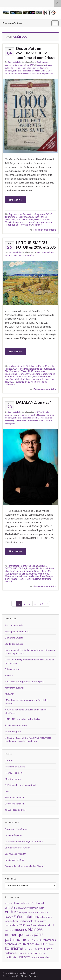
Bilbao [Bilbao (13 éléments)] (20, 908)
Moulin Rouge (12, 222)
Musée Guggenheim (37, 571)
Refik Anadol (12, 579)
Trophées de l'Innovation (18, 225)
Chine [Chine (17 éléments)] (27, 908)
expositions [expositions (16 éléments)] (32, 913)
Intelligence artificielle (27, 415)
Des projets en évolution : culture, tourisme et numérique (36, 53)
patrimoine (47, 222)
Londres (46, 219)
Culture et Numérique (16, 829)
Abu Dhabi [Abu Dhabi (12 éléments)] (9, 903)
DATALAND (11, 568)
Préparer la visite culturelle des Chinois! (25, 866)
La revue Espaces (14, 835)
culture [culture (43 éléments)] (12, 912)
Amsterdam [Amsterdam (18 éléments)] (20, 903)
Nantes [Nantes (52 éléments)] (35, 929)
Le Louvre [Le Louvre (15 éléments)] (41, 925)
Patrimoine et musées (38, 421)
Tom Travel (25, 579)
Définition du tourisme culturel (20, 785)
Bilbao (35, 566)
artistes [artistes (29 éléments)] (11, 907)
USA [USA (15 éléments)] (33, 958)
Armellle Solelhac (26, 366)
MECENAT (10, 694)
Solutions (37, 374)
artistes (40, 366)
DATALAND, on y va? (34, 402)
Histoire (39, 65)
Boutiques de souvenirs (17, 631)
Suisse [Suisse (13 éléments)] (37, 944)
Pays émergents (13, 731)
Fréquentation (12, 669)
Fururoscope (25, 217)
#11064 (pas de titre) (16, 810)
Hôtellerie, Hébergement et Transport (24, 681)
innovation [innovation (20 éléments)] (11, 925)
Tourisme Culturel (12, 23)
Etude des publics (14, 644)
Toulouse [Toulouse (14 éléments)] (50, 944)
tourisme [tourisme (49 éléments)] (14, 948)
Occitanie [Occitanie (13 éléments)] (29, 935)
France (9, 369)
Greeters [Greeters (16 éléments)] (18, 921)
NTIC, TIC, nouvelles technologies (23, 719)
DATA (32, 65)
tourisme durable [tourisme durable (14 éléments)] (24, 953)
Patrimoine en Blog (14, 860)
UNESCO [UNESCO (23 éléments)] (24, 957)
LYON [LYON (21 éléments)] (50, 925)
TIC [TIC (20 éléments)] (43, 944)
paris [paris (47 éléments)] (39, 934)
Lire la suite (15, 200)
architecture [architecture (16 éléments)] (34, 903)
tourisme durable (35, 379)
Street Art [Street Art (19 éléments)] (28, 944)
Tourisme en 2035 (24, 382)
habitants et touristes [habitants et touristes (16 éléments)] (35, 921)
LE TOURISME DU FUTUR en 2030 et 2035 (36, 245)
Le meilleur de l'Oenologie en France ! (24, 841)
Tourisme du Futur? (15, 379)
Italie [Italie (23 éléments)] (22, 925)
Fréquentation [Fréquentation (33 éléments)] (26, 917)
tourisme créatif (24, 376)
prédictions (11, 374)
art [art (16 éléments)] (43, 903)
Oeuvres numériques (16, 576)
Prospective (24, 374)
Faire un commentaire (45, 230)
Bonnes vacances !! (15, 804)
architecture (15, 566)
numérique (35, 222)
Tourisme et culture (15, 767)
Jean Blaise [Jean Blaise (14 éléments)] (31, 925)
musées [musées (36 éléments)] (20, 929)
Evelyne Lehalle (15, 62)
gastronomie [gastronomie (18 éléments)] (45, 917)
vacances (37, 225)
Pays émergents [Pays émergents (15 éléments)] (34, 940)
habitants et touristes (41, 369)
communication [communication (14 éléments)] (37, 908)
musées (24, 222)
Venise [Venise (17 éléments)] (39, 957)
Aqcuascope (15, 214)
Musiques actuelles (22, 68)
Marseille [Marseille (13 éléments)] (9, 930)
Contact (9, 760)
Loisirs (38, 219)
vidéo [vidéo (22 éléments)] (47, 957)
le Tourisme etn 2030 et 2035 (30, 370)
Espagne (31, 568)
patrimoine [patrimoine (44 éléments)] (16, 939)
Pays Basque (47, 576)
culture (43, 566)
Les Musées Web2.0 (15, 854)
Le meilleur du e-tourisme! (18, 848)
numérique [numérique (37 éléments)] (15, 934)
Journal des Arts (25, 219)
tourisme (10, 376)
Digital (22, 568)
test (7, 791)
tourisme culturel (42, 376)
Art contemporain (14, 625)
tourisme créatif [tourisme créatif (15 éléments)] (31, 949)
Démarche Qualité (14, 638)
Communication (22, 65)
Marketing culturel (14, 688)
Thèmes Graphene (29, 976)
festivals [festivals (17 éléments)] (44, 912)
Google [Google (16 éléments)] (9, 921)
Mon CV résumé (13, 779)
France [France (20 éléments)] (9, 917)
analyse (13, 366)
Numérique (22, 421)
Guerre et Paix (21, 369)
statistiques (49, 374)
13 (41, 604)
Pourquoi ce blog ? (14, 773)
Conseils (50, 366)
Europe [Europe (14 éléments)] (22, 913)
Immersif (21, 571)
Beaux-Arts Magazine (34, 214)
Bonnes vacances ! (14, 797)
